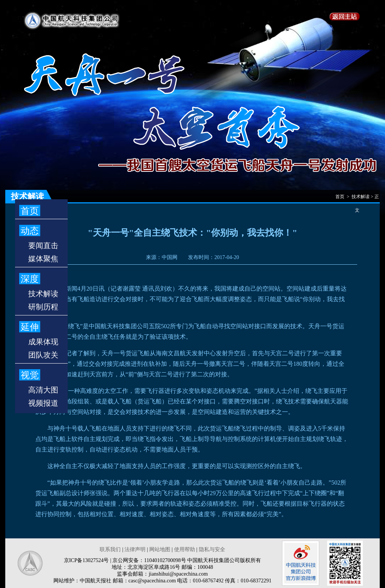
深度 (30, 279)
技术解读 (43, 294)
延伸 (30, 327)
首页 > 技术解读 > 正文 (357, 199)
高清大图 (43, 390)
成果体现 (43, 342)
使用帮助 (185, 549)
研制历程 (43, 307)
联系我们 (110, 549)
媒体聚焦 (43, 259)
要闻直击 (43, 246)
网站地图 (160, 549)
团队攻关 (43, 355)
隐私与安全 (212, 549)
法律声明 (135, 549)
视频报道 (43, 403)
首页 (30, 211)
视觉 (30, 375)
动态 (30, 231)
